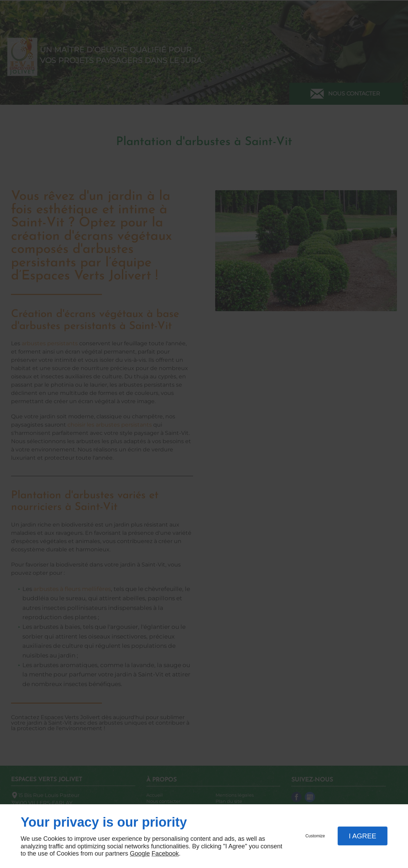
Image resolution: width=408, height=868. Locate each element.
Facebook (165, 854)
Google (140, 854)
